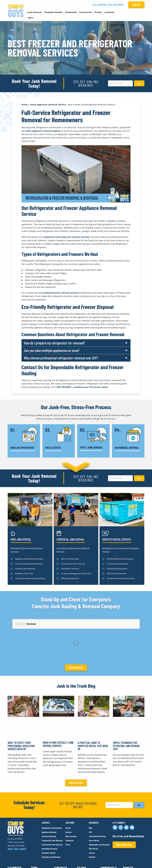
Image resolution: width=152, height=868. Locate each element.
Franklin (36, 838)
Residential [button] (71, 12)
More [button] (31, 18)
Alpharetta (60, 823)
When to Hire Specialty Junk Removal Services (58, 699)
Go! (139, 83)
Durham (12, 838)
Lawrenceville (108, 823)
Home (25, 105)
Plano (126, 838)
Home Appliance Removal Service (48, 105)
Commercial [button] (85, 12)
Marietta (128, 823)
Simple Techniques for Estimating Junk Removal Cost (126, 701)
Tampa (34, 823)
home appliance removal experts (43, 131)
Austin (81, 838)
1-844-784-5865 (63, 387)
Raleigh (58, 838)
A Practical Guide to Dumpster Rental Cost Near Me (93, 701)
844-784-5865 (116, 5)
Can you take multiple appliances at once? (52, 350)
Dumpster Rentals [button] (53, 12)
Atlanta (82, 823)
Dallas (104, 838)
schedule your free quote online (91, 387)
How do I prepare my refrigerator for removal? (54, 343)
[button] (76, 343)
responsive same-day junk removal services (66, 237)
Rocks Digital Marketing (134, 862)
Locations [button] (109, 12)
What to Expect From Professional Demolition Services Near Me (21, 701)
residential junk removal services (61, 293)
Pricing (98, 12)
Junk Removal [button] (34, 12)
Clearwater (14, 823)
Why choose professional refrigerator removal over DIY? (61, 358)
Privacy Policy (13, 862)
